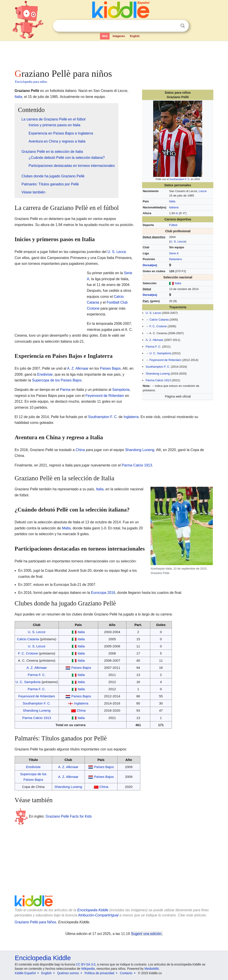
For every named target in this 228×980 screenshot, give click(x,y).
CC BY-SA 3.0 (86, 964)
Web (105, 36)
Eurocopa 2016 (103, 593)
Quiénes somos (68, 973)
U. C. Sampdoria (160, 353)
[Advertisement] (114, 54)
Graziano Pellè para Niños (36, 922)
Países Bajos (110, 368)
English (135, 36)
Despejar (173, 26)
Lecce (203, 191)
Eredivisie (45, 374)
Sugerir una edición (146, 934)
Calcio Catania (159, 320)
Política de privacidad (99, 973)
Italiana (174, 207)
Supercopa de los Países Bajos (57, 380)
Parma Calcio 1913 (158, 380)
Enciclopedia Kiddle (93, 910)
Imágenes (119, 36)
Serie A (174, 253)
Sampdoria (121, 390)
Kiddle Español (25, 973)
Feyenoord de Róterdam (165, 360)
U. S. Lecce (178, 241)
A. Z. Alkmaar (154, 340)
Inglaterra (131, 417)
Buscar (183, 26)
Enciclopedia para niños (31, 82)
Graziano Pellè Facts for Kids (69, 816)
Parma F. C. (153, 347)
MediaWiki (152, 969)
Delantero (175, 259)
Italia (172, 201)
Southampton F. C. (180, 179)
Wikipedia (88, 969)
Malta (66, 528)
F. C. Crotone (158, 326)
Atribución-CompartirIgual (98, 915)
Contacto (126, 973)
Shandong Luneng (158, 374)
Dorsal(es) (150, 265)
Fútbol (173, 225)
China (80, 450)
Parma (65, 390)
